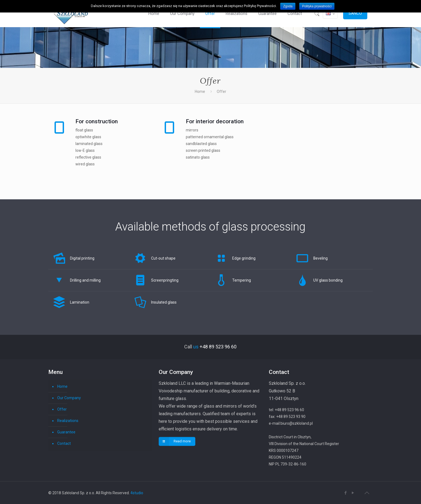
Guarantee (66, 432)
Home (200, 92)
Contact (64, 443)
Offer (62, 409)
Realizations (68, 421)
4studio (137, 493)
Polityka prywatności (317, 6)
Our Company (69, 398)
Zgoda (288, 6)
